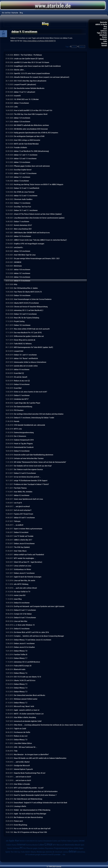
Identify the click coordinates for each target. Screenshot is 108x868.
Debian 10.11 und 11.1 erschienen (26, 210)
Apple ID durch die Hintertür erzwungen (28, 577)
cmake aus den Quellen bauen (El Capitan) (29, 59)
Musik (77, 845)
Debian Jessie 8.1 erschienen (24, 643)
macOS (51, 854)
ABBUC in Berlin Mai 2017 (23, 540)
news (105, 29)
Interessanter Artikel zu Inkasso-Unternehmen (30, 362)
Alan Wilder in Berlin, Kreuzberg (25, 717)
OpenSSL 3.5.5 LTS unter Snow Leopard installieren (32, 73)
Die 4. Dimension (20, 436)
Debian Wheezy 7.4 (21, 688)
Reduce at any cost (21, 736)
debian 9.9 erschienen (22, 369)
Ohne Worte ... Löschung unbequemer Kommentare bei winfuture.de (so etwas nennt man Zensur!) (48, 725)
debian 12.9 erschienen (22, 118)
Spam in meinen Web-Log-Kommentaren (28, 529)
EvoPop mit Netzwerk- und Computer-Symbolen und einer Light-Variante (39, 606)
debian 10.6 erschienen (22, 277)
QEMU (76, 848)
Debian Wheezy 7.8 (21, 651)
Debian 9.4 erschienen (22, 451)
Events (105, 37)
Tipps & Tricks (102, 33)
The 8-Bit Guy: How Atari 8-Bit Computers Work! (31, 114)
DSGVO (32, 841)
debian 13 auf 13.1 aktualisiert (25, 92)
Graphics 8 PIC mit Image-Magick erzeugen (29, 244)
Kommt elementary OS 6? (23, 225)
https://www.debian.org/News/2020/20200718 (39, 41)
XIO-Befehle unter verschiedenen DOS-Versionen (31, 129)
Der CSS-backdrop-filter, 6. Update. (26, 288)
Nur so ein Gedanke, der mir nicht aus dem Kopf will (32, 829)
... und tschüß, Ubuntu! (22, 762)
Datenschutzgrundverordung (24, 432)
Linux (74, 47)
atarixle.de (50, 852)
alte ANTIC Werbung (21, 584)
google (38, 855)
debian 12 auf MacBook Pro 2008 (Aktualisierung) (31, 151)
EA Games (39, 841)
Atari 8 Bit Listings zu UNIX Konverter (27, 140)
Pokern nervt (18, 821)
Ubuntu (33, 852)
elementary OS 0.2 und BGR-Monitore (27, 662)
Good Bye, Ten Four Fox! (23, 207)
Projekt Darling (19, 321)
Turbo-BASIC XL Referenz (23, 344)
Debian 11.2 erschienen (22, 203)
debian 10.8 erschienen (22, 270)
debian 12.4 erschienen (22, 162)
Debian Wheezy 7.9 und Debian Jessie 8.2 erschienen (33, 640)
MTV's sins (18, 429)
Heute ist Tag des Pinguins (23, 444)
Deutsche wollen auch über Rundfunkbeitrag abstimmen (34, 455)
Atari (17, 841)
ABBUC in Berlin (101, 24)
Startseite (103, 22)
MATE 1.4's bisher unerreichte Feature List (29, 714)
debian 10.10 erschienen (23, 236)
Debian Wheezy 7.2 (21, 703)
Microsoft (61, 845)
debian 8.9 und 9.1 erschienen (24, 518)
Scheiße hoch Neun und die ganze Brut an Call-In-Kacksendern (36, 791)
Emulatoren (48, 841)
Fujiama (75, 841)
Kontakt (104, 46)
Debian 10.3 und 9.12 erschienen (25, 314)
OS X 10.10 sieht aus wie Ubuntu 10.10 (27, 677)
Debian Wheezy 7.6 (21, 673)
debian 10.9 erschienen (22, 251)
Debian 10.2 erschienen (22, 325)
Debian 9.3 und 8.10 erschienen (25, 473)
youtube (57, 854)
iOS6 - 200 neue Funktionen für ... (26, 747)
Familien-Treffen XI (21, 655)
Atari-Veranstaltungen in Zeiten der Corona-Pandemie (33, 299)
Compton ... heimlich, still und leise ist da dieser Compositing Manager (39, 636)
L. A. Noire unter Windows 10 (24, 625)
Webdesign (41, 852)
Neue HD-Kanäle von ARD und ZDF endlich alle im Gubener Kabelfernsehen (40, 758)
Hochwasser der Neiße (22, 732)
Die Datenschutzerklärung (23, 407)
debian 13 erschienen (21, 103)
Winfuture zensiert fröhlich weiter (26, 699)
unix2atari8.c (19, 247)
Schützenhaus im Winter (23, 569)
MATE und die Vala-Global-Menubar (26, 144)
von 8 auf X (18, 503)
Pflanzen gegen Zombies (35, 848)
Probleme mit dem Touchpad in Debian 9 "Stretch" (31, 484)
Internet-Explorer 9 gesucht (23, 769)
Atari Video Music (20, 551)
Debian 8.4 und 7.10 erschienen (25, 618)
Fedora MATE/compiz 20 (23, 666)
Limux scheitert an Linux (23, 566)
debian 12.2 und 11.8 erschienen (25, 173)
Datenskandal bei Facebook (24, 447)
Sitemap (104, 43)
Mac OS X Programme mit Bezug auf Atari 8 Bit (30, 832)
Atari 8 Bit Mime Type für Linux (25, 255)
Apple (12, 841)
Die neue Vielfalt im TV (22, 592)
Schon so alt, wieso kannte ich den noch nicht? (31, 392)
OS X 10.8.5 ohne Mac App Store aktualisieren (30, 81)
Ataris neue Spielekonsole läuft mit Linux (28, 499)
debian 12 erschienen (21, 181)
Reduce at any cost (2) (22, 381)
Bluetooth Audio (20, 669)
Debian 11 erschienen (22, 222)
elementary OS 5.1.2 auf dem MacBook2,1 (29, 310)
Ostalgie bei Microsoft (22, 766)
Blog (105, 27)
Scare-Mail (18, 388)
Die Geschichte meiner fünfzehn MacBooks (29, 88)
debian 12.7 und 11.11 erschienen (26, 155)
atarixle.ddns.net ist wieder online (26, 366)
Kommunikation (32, 845)
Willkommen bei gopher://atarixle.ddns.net (29, 336)
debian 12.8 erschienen (22, 122)
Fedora (69, 841)
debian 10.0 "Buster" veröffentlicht (26, 358)
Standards (103, 39)
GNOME (82, 841)
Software (104, 31)
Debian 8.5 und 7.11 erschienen (25, 610)
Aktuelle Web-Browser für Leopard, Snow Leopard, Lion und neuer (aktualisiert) (42, 77)
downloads (103, 35)
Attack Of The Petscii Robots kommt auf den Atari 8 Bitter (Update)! (38, 214)
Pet (25, 848)
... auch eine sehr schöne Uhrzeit (25, 588)
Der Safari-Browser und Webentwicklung (28, 799)
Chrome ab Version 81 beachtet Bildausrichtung (31, 307)
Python (71, 848)
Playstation (49, 848)
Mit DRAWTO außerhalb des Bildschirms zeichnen (31, 125)
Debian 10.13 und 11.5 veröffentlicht (27, 188)
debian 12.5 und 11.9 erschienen (25, 159)
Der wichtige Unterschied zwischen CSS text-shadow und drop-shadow (39, 414)
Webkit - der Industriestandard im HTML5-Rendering (32, 810)
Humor (14, 845)
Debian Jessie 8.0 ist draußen (24, 647)
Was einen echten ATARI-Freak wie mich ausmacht (32, 329)
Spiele (8, 852)
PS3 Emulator (19, 410)
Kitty (16, 284)
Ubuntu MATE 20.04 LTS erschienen (26, 303)
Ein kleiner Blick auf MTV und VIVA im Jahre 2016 (31, 632)
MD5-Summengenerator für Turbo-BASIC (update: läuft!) (33, 347)
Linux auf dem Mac (21, 621)
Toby (16, 751)
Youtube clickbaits (21, 147)
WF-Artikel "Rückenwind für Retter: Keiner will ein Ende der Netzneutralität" (40, 462)
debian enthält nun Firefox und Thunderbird (29, 555)
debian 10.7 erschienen (22, 273)
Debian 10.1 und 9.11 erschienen (25, 355)
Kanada (17, 421)
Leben (41, 845)
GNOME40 (18, 262)
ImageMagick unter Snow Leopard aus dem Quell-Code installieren (37, 66)
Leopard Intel (19, 351)
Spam (81, 848)
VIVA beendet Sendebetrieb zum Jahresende (30, 425)
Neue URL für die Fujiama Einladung (27, 318)
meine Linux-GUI (20, 595)
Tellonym (17, 521)
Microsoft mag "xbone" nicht (24, 706)
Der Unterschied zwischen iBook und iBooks (30, 695)
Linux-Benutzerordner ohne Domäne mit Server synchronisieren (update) (39, 218)
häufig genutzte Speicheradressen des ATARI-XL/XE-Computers (36, 133)
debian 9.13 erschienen (22, 281)
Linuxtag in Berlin (20, 806)
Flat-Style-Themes (20, 488)
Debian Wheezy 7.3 (21, 692)
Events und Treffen (59, 841)
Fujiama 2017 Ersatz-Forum (24, 514)
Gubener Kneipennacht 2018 (24, 440)
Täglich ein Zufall (20, 729)
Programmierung (61, 848)
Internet (21, 845)
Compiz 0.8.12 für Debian (23, 614)
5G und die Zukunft (21, 377)
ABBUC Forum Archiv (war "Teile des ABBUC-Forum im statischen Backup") (40, 240)
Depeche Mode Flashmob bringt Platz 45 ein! (30, 773)
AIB (7, 841)
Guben (9, 845)
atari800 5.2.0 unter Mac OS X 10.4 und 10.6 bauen (32, 62)
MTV (55, 845)
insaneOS (17, 96)
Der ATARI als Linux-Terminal (24, 192)
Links (105, 41)
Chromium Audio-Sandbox (23, 199)
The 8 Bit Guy (16, 852)
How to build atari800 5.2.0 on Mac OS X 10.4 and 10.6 (33, 110)
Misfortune (18, 266)
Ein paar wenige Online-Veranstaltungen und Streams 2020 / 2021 (37, 258)
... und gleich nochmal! (22, 506)
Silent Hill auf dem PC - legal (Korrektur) (28, 562)
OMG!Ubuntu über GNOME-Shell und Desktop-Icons (32, 233)
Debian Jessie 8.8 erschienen (24, 543)
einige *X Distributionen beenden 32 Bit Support (31, 481)
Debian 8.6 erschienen (22, 603)
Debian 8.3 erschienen (22, 629)
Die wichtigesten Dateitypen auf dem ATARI (29, 136)
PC (21, 848)
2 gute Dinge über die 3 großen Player (27, 403)
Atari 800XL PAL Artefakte (23, 492)
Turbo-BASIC (26, 852)
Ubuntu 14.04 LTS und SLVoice (25, 680)
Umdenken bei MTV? (21, 399)
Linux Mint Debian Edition (23, 743)
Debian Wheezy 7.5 (21, 684)
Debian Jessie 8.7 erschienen (24, 573)
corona (65, 852)
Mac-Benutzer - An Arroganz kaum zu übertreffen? (31, 754)
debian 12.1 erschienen (22, 177)
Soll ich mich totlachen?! (23, 510)
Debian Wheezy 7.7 (21, 658)
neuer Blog (18, 599)
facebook (31, 855)
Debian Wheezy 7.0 (21, 740)
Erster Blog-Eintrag (21, 825)
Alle (64, 855)
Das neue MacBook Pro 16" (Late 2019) (28, 333)
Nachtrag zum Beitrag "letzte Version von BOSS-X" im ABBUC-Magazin (39, 184)
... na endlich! (19, 525)
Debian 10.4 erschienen (22, 295)
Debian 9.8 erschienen (22, 384)
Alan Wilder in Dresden (22, 784)
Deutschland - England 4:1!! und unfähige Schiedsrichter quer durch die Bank (41, 803)
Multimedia (70, 845)
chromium (59, 852)
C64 (28, 841)
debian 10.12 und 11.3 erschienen (26, 196)
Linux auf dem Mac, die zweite (25, 580)
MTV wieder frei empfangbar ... (25, 558)
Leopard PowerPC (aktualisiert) (25, 84)
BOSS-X (23, 841)
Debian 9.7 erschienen (22, 395)
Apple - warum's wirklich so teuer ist (27, 710)
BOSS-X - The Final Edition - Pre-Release (28, 55)
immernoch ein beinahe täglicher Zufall (28, 721)
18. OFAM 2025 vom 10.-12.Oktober (26, 99)
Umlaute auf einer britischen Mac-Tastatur (29, 458)
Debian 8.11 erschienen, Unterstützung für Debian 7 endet (34, 418)
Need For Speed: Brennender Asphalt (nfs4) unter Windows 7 (35, 795)
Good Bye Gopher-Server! (23, 170)
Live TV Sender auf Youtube (24, 536)
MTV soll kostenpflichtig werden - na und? (29, 788)
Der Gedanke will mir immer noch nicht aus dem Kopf (33, 466)
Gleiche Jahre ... (20, 70)
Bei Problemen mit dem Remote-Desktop (28, 817)
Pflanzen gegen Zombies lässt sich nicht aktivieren (32, 166)
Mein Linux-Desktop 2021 (23, 229)
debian (82, 47)
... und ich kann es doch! (23, 777)
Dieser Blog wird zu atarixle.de (25, 340)
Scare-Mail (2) (19, 373)
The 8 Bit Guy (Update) (22, 547)
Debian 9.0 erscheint (21, 532)
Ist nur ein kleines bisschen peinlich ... (27, 477)
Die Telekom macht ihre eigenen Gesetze (28, 469)
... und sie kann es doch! (23, 780)
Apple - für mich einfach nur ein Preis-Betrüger (30, 814)
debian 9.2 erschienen (22, 495)
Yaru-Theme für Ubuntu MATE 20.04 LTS (28, 292)
